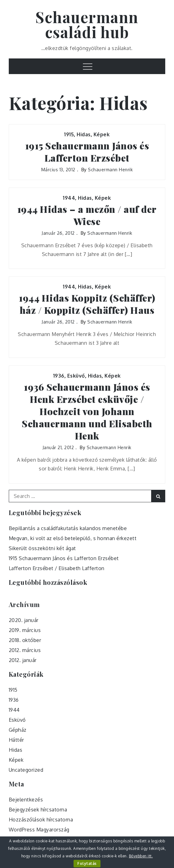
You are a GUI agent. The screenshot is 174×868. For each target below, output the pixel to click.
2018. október (25, 640)
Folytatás (87, 863)
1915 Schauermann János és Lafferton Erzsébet (87, 152)
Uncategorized (26, 770)
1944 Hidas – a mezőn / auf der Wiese (87, 215)
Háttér (16, 740)
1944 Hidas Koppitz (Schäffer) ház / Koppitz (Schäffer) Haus (87, 304)
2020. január (24, 620)
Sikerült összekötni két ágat (42, 548)
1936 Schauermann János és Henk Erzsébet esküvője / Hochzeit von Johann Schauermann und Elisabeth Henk (87, 411)
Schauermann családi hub (87, 24)
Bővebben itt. (141, 856)
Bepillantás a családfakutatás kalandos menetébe (68, 528)
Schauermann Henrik (110, 170)
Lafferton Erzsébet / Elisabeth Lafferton (57, 568)
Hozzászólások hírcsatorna (41, 820)
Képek (102, 134)
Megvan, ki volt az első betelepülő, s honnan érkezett (73, 538)
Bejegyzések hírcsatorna (38, 810)
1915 (69, 134)
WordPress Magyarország (39, 830)
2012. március (25, 650)
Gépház (18, 730)
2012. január (23, 660)
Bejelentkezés (26, 800)
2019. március (25, 630)
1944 (69, 198)
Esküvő (76, 376)
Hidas (84, 134)
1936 (59, 376)
